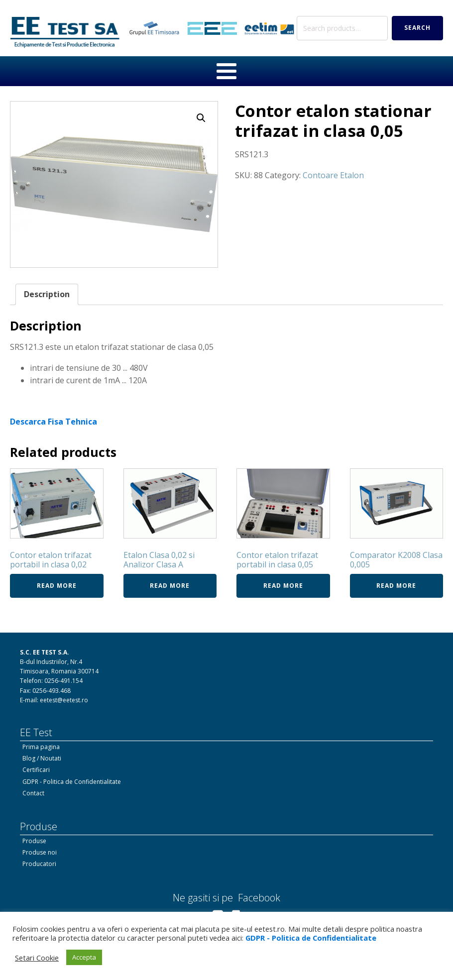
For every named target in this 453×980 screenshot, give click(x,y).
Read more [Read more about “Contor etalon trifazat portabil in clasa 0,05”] (283, 586)
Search (417, 28)
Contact (33, 793)
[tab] (47, 295)
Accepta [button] (84, 957)
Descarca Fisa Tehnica (54, 422)
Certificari (36, 770)
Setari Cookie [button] (37, 958)
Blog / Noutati (42, 758)
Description (47, 294)
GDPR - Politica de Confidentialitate (72, 782)
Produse (34, 841)
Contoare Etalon (333, 175)
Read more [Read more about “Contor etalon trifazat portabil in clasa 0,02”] (57, 586)
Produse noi (40, 852)
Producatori (39, 864)
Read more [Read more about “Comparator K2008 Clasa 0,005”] (396, 586)
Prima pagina (41, 747)
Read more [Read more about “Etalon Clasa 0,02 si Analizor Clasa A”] (170, 586)
